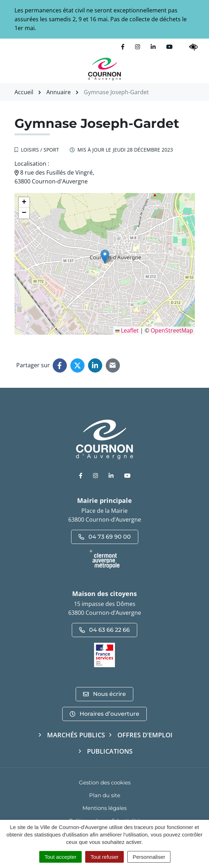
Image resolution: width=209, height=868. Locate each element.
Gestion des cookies (105, 782)
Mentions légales (104, 808)
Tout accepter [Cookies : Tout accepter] (60, 857)
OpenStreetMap (172, 330)
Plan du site (105, 795)
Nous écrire (104, 694)
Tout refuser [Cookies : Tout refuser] (104, 857)
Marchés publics (76, 735)
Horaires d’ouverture (104, 714)
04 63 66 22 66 (104, 630)
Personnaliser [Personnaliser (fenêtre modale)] (149, 857)
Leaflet (127, 330)
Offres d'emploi (145, 735)
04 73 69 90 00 (105, 537)
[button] (105, 257)
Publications (110, 751)
